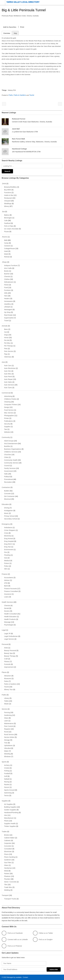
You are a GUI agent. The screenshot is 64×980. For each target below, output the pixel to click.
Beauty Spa (8, 653)
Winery (7, 206)
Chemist (7, 276)
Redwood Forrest (19, 119)
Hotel (6, 251)
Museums (8, 678)
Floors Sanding (10, 857)
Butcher (7, 274)
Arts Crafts (8, 268)
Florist (6, 285)
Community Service (11, 463)
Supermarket (9, 318)
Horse (6, 337)
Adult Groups (9, 441)
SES (6, 569)
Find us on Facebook (12, 933)
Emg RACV (8, 544)
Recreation (8, 482)
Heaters (7, 298)
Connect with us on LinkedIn (15, 939)
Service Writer (9, 737)
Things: (5, 90)
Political (7, 476)
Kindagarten (9, 510)
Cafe (6, 220)
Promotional (8, 479)
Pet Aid (7, 340)
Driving (7, 508)
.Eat (3, 211)
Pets (6, 348)
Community (6, 437)
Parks (11, 95)
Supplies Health (10, 823)
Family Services (10, 468)
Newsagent (8, 309)
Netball (7, 779)
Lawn (6, 721)
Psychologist (9, 625)
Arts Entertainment (11, 443)
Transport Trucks (10, 899)
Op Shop (7, 312)
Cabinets (7, 840)
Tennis (6, 795)
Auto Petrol (8, 376)
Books (6, 271)
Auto (3, 362)
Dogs (6, 335)
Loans (6, 597)
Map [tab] (15, 33)
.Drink (4, 183)
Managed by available (14, 977)
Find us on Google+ (43, 939)
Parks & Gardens (20, 95)
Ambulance (8, 527)
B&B (6, 240)
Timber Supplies (10, 826)
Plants (6, 821)
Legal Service (9, 639)
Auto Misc (8, 374)
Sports (4, 762)
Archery (7, 765)
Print (22, 27)
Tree (6, 743)
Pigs (6, 354)
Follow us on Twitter (43, 933)
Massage (7, 622)
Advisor (7, 580)
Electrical (7, 499)
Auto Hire (7, 371)
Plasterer (7, 876)
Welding (7, 890)
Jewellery (7, 304)
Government (9, 471)
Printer (7, 418)
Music (6, 513)
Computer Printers (11, 404)
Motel (6, 254)
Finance (5, 574)
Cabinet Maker (9, 838)
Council (7, 465)
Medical (7, 560)
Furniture (7, 290)
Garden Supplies (10, 810)
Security (7, 424)
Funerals (7, 664)
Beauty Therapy (10, 656)
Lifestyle (7, 307)
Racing (7, 782)
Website (7, 432)
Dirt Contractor (9, 496)
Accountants (9, 577)
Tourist (32, 95)
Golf (6, 776)
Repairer (7, 729)
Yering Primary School (4, 104)
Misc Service (9, 413)
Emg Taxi (7, 547)
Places (4, 672)
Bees (6, 329)
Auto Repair (8, 379)
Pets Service (9, 351)
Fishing (7, 771)
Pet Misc (7, 343)
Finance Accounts (11, 588)
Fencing (7, 712)
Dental (6, 608)
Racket (7, 784)
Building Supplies (10, 807)
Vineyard (7, 201)
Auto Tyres (8, 387)
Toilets (6, 701)
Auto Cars (8, 365)
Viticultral (7, 748)
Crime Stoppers (10, 530)
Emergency (6, 524)
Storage (7, 740)
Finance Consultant (11, 591)
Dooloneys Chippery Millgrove (60, 104)
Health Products (10, 619)
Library (7, 698)
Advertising (8, 396)
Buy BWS (8, 190)
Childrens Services (11, 452)
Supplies (7, 426)
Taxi (6, 429)
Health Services (7, 602)
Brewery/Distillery (10, 187)
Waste (6, 704)
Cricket (7, 768)
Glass (6, 718)
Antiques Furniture (11, 265)
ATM (6, 583)
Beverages (8, 218)
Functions (8, 192)
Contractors (6, 487)
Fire (6, 552)
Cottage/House (9, 248)
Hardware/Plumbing (11, 812)
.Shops (4, 262)
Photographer (9, 415)
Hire (6, 815)
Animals (5, 326)
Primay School (9, 516)
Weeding (7, 754)
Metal (6, 871)
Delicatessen (9, 282)
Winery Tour (8, 689)
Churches (8, 454)
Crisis (6, 533)
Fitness (7, 661)
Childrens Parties (10, 399)
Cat (5, 332)
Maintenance (9, 723)
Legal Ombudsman (11, 636)
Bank (6, 586)
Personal (5, 644)
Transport (5, 895)
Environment (9, 549)
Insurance (8, 594)
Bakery (7, 215)
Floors (6, 854)
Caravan (7, 246)
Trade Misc (8, 887)
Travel (6, 320)
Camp (6, 243)
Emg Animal (8, 538)
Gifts (6, 293)
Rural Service (9, 734)
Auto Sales (8, 382)
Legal (4, 630)
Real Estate (8, 315)
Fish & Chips (9, 226)
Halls (6, 474)
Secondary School (11, 519)
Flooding (7, 555)
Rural (6, 732)
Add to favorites (10, 27)
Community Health (11, 460)
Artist (6, 648)
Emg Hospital (9, 541)
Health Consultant (11, 614)
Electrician (8, 851)
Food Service (9, 410)
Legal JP (7, 633)
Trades (4, 831)
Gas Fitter (8, 862)
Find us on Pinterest (12, 946)
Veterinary (8, 357)
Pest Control (9, 726)
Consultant (8, 849)
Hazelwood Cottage (19, 149)
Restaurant (8, 198)
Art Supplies (8, 804)
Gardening (8, 715)
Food (6, 287)
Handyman (8, 868)
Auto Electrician (10, 368)
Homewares (8, 301)
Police (6, 566)
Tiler (6, 884)
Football (7, 773)
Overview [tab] (7, 33)
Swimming (8, 793)
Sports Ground (9, 790)
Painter (7, 873)
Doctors (7, 611)
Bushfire (7, 446)
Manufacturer (9, 818)
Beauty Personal (10, 650)
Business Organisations (13, 449)
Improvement (9, 667)
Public (4, 695)
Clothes (7, 279)
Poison (7, 563)
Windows (7, 756)
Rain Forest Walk (18, 139)
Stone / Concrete (10, 882)
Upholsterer (8, 745)
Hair (6, 296)
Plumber (7, 879)
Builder (7, 491)
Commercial (6, 393)
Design (7, 407)
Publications (9, 421)
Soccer (7, 787)
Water (6, 751)
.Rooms (4, 237)
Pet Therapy (9, 346)
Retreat (7, 257)
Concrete (7, 493)
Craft (6, 659)
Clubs (6, 457)
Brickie (7, 835)
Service (4, 709)
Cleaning (7, 402)
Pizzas (7, 231)
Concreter (8, 846)
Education (5, 504)
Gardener (8, 860)
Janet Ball (16, 129)
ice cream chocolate (11, 229)
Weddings (8, 203)
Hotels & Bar (9, 195)
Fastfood (7, 223)
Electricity (8, 536)
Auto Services (9, 385)
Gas (6, 558)
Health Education (10, 616)
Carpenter (8, 843)
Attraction (8, 676)
